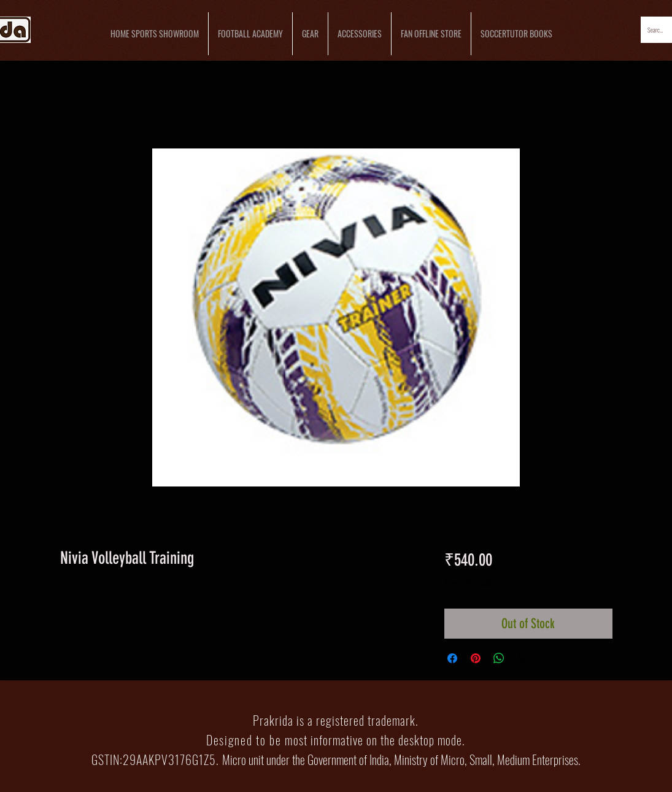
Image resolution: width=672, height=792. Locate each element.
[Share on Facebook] (452, 658)
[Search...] (656, 30)
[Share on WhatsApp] (499, 658)
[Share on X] (522, 658)
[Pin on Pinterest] (476, 658)
